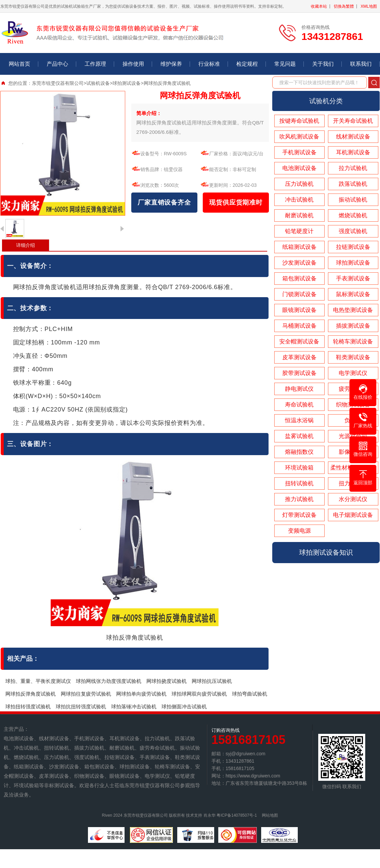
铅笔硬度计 (299, 231)
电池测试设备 (299, 168)
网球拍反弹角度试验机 (31, 694)
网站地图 (270, 815)
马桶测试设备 (299, 326)
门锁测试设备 (299, 294)
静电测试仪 (299, 389)
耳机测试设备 (353, 152)
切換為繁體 (344, 6)
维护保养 (171, 64)
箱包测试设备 (299, 279)
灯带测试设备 (299, 515)
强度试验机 (353, 231)
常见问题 (285, 64)
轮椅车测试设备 (353, 342)
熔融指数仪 (299, 452)
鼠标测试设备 (353, 294)
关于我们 (323, 64)
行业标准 (209, 64)
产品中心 (57, 64)
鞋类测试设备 (353, 357)
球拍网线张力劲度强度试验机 (109, 681)
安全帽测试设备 (299, 342)
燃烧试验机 (353, 215)
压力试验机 (299, 184)
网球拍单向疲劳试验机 (141, 694)
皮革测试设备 (299, 357)
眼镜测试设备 (299, 310)
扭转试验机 (299, 483)
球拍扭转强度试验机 (28, 707)
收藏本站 (319, 6)
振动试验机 (353, 200)
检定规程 (247, 64)
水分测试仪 (353, 499)
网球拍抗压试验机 (212, 681)
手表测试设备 (353, 279)
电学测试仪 (353, 373)
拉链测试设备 (353, 247)
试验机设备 (98, 83)
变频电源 (299, 531)
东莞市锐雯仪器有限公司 (58, 83)
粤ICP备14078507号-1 (237, 815)
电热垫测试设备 (353, 310)
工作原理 (95, 64)
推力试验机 (299, 499)
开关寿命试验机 (353, 121)
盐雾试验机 (299, 436)
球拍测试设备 (127, 83)
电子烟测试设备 (353, 515)
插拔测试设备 (353, 326)
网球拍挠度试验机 (167, 681)
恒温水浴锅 (299, 420)
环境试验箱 (299, 468)
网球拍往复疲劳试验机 (86, 694)
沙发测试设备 (299, 263)
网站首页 (19, 64)
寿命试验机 (299, 405)
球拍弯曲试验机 (250, 694)
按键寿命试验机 (299, 121)
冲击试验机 (299, 200)
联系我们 (361, 64)
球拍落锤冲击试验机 (134, 707)
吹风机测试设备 (299, 137)
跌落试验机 (353, 184)
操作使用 (133, 64)
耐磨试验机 (299, 215)
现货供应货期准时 (236, 202)
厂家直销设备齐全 (164, 202)
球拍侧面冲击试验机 (184, 707)
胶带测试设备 (299, 373)
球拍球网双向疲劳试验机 (199, 694)
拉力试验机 (353, 168)
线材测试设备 (353, 137)
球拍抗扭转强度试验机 (81, 707)
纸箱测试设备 (299, 247)
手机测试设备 (299, 152)
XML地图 (369, 6)
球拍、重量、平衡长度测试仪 (38, 681)
